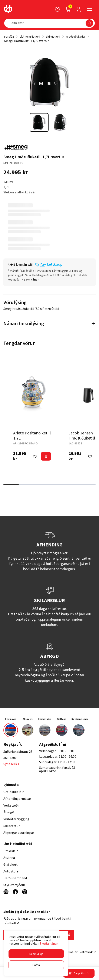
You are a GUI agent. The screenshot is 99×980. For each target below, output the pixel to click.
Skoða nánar (49, 943)
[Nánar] (34, 279)
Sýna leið (11, 764)
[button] (36, 954)
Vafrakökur (88, 952)
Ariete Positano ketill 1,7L (32, 435)
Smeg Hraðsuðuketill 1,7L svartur (26, 41)
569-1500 (10, 758)
